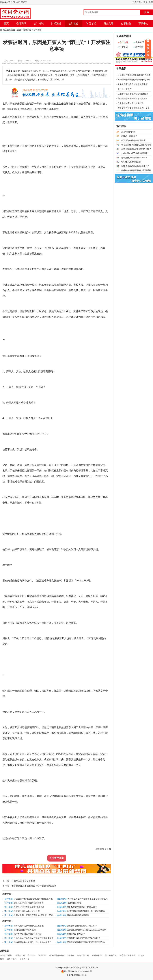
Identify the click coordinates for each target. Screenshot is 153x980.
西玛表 (71, 955)
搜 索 (146, 12)
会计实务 (74, 23)
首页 (6, 23)
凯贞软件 (42, 955)
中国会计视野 (6, 955)
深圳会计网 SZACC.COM (87, 968)
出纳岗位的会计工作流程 (25, 930)
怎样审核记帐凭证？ (76, 934)
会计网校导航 (111, 955)
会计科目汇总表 (74, 903)
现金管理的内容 (128, 132)
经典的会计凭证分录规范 (23, 881)
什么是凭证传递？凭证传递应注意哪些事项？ (34, 938)
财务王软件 (12, 959)
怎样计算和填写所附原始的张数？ (136, 149)
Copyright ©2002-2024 (65, 968)
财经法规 (56, 23)
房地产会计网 (83, 955)
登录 (145, 2)
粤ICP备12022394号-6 (76, 975)
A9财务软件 (97, 955)
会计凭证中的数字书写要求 (133, 140)
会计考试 (39, 23)
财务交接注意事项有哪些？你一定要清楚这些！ (34, 886)
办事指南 (126, 23)
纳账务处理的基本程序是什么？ (135, 166)
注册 (151, 2)
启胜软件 (32, 955)
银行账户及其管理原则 (131, 162)
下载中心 (143, 23)
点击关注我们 (57, 858)
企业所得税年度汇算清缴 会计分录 (29, 907)
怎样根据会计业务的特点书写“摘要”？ (84, 938)
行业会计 (124, 47)
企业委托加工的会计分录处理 (27, 911)
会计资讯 (21, 23)
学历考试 (91, 23)
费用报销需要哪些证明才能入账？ (82, 907)
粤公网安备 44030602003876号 (77, 971)
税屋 (2, 959)
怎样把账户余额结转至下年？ (134, 158)
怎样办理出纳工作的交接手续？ (28, 934)
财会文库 (108, 23)
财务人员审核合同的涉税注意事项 (29, 903)
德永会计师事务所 (57, 955)
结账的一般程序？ (129, 136)
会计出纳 (37, 30)
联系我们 (137, 2)
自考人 (141, 955)
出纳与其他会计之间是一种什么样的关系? (32, 942)
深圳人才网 (25, 959)
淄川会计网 (20, 955)
